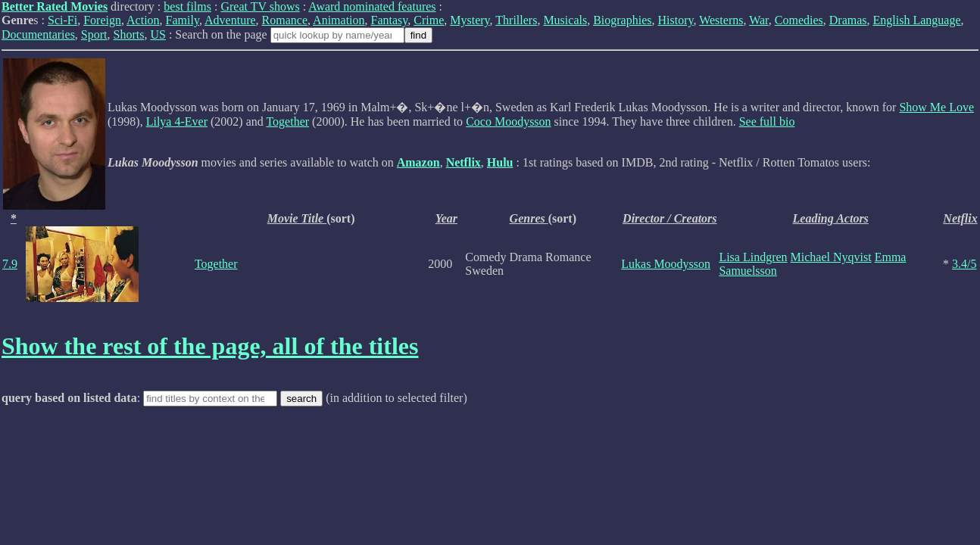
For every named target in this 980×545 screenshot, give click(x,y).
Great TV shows (260, 6)
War (759, 20)
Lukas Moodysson (666, 264)
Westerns (721, 20)
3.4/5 (964, 264)
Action (143, 20)
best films (187, 6)
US (158, 34)
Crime (429, 20)
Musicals (565, 20)
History (676, 20)
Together (287, 121)
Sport (94, 34)
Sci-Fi (62, 20)
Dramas (848, 20)
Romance (285, 20)
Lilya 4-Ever (177, 121)
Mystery (470, 20)
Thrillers (516, 20)
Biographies (622, 20)
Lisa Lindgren (753, 257)
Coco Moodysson (508, 121)
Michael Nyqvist (831, 257)
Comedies (799, 20)
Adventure (230, 20)
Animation (339, 20)
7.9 (10, 264)
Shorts (129, 34)
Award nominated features (372, 6)
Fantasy (390, 20)
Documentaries (38, 34)
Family (183, 20)
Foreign (102, 20)
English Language (917, 20)
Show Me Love (936, 107)
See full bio (767, 121)
